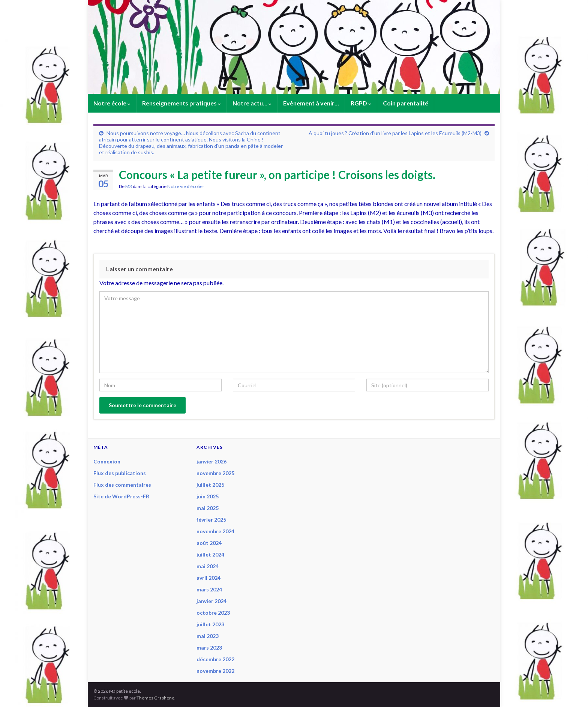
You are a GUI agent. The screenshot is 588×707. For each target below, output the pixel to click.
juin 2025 (208, 496)
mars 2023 (209, 648)
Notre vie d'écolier (186, 186)
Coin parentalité (406, 103)
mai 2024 (208, 566)
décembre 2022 (215, 659)
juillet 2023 (210, 624)
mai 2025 (208, 508)
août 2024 (209, 543)
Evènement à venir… (311, 103)
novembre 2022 (215, 671)
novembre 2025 (215, 473)
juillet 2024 (210, 554)
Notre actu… (252, 103)
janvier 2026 (211, 461)
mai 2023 (208, 636)
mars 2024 (209, 589)
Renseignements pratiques (181, 103)
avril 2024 (208, 578)
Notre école (112, 103)
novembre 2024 (215, 531)
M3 (129, 186)
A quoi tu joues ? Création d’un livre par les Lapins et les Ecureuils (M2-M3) (395, 133)
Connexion (107, 461)
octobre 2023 (213, 613)
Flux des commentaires (122, 485)
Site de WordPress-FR (121, 496)
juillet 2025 (210, 485)
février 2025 (211, 520)
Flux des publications (120, 473)
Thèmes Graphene (155, 698)
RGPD (361, 103)
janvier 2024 (211, 601)
